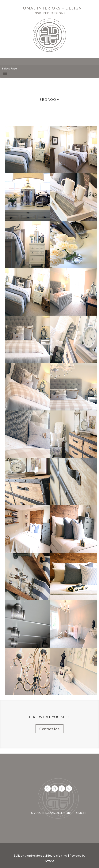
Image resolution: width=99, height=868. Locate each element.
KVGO (49, 861)
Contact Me (49, 729)
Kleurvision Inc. (57, 855)
